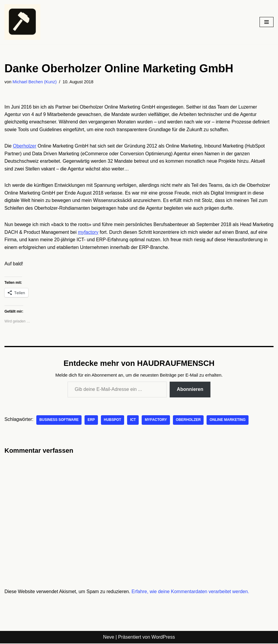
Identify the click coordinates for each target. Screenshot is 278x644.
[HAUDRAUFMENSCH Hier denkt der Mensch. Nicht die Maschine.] (22, 22)
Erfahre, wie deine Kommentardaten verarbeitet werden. (191, 592)
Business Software (59, 421)
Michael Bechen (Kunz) (35, 82)
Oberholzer (25, 146)
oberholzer (189, 421)
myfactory (111, 232)
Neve (108, 638)
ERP (92, 421)
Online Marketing (228, 421)
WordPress (163, 638)
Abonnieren (190, 390)
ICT (133, 421)
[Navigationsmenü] (267, 22)
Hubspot (113, 421)
